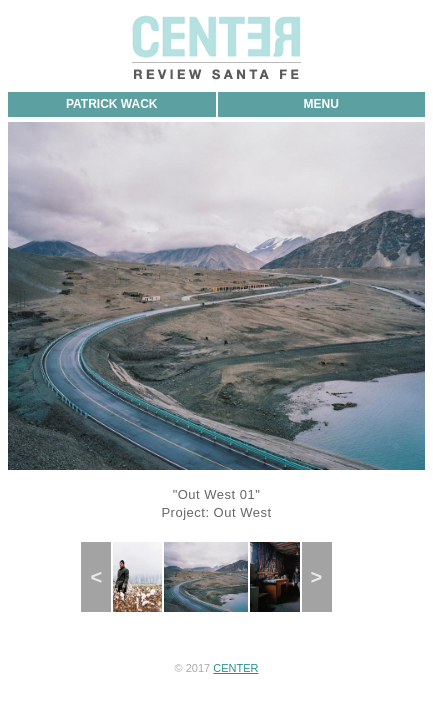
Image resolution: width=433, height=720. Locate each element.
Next (323, 577)
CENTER (235, 668)
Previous (105, 577)
